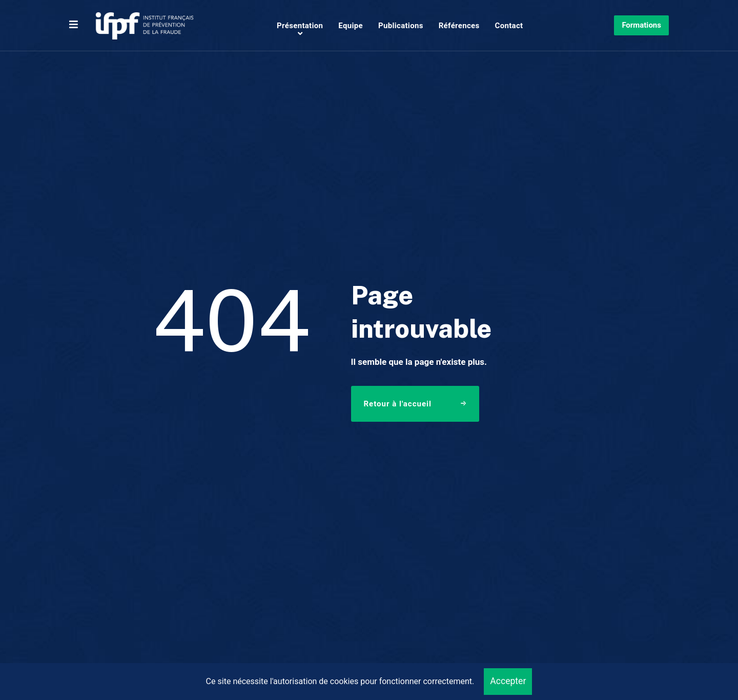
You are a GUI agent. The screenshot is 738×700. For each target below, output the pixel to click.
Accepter (508, 681)
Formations (641, 25)
